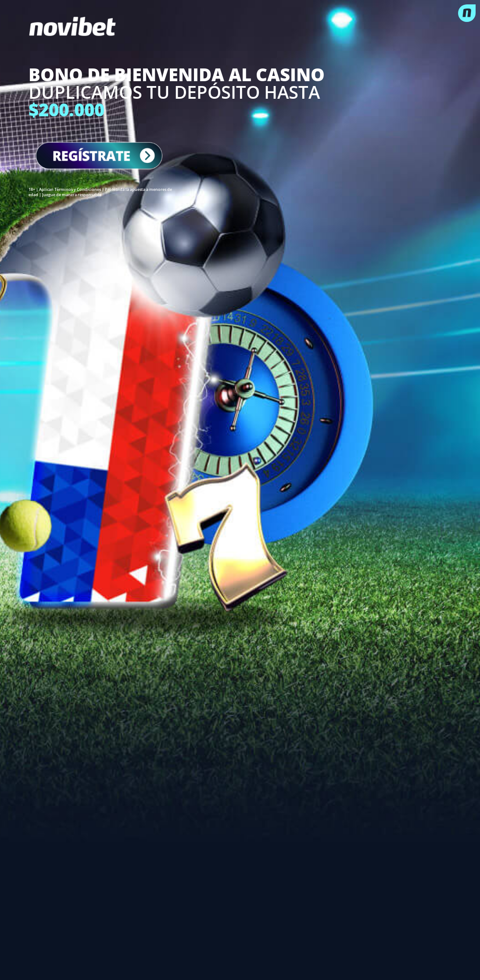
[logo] (240, 26)
